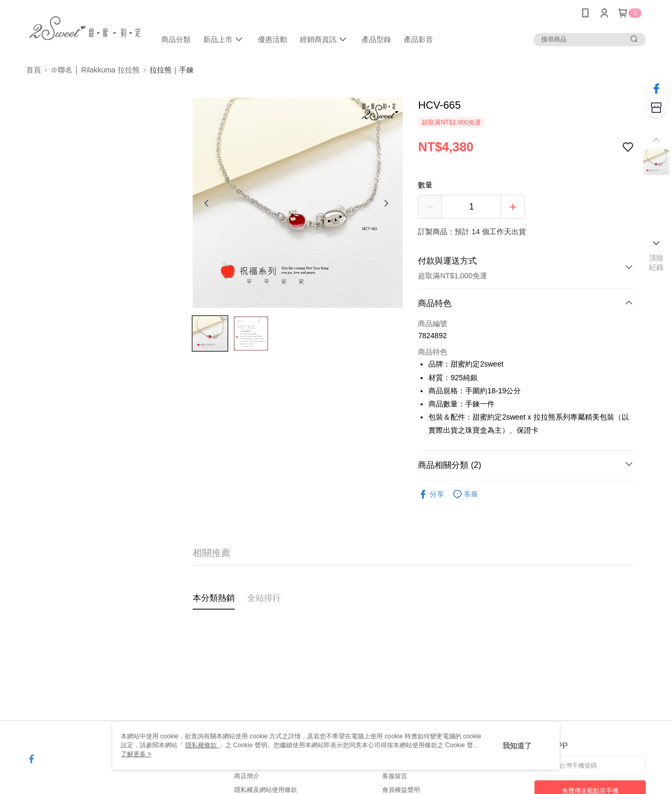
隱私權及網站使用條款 (266, 790)
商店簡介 (247, 776)
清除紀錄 (657, 263)
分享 (431, 494)
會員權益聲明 (401, 790)
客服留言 (395, 776)
